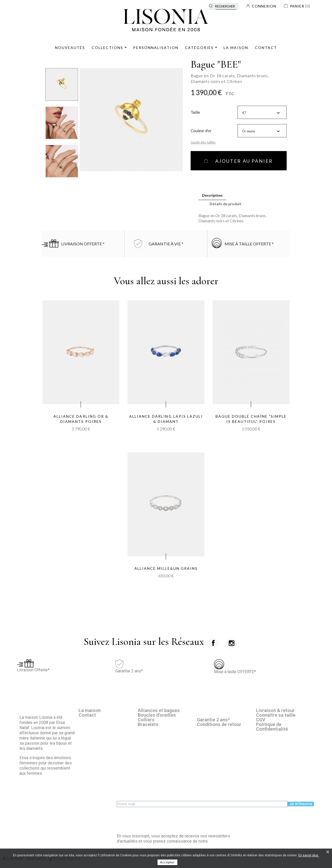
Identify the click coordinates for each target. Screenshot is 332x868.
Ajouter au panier (243, 161)
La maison (90, 710)
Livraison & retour (275, 710)
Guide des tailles (203, 142)
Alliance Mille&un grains (166, 568)
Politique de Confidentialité (272, 727)
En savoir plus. (309, 855)
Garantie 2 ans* (213, 720)
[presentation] (156, 817)
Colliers (146, 720)
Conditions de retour (219, 724)
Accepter (167, 862)
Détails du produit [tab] (226, 204)
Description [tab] (212, 195)
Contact (87, 715)
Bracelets (148, 724)
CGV (261, 720)
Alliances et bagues (159, 710)
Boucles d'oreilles (157, 715)
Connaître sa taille (276, 715)
